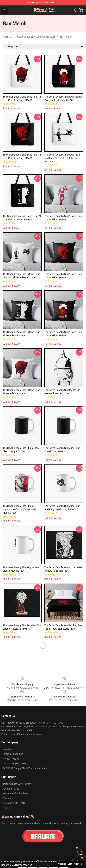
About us (7, 749)
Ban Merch (66, 37)
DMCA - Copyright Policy (15, 763)
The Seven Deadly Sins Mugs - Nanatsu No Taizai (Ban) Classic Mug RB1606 (20, 509)
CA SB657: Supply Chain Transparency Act (25, 768)
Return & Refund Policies (15, 793)
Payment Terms (11, 789)
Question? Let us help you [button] (70, 864)
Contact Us (8, 798)
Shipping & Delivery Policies (17, 784)
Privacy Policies (11, 759)
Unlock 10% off (80, 853)
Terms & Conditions (13, 754)
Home (6, 37)
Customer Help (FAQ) (14, 803)
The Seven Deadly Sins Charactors (35, 37)
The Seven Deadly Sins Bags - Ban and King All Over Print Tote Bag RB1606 (62, 158)
